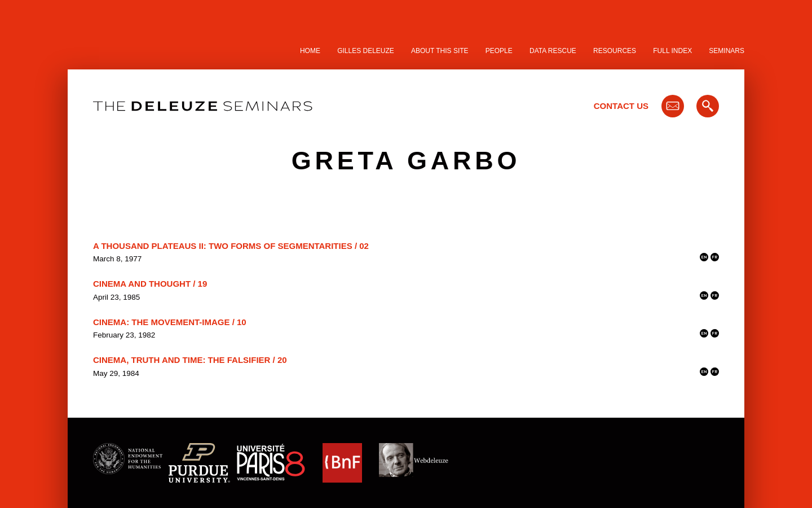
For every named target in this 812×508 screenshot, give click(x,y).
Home (310, 51)
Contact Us (621, 106)
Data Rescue (553, 51)
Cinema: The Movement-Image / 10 (170, 322)
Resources (615, 51)
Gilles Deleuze (366, 51)
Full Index (672, 51)
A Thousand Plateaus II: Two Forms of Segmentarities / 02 (231, 246)
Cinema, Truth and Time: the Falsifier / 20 (190, 360)
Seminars (727, 51)
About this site (440, 51)
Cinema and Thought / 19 (150, 284)
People (499, 51)
